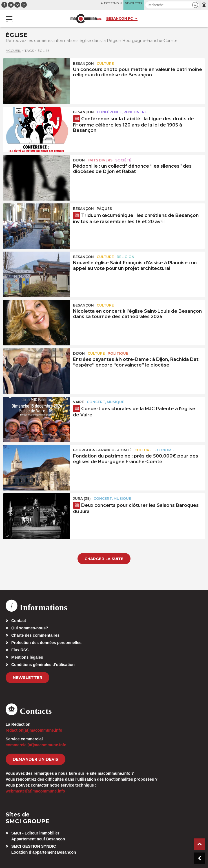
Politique (118, 353)
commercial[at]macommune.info (36, 745)
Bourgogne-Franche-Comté (102, 450)
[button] (195, 5)
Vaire (78, 402)
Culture (105, 64)
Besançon (83, 64)
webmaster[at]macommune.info (35, 791)
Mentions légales (27, 657)
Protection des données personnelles (46, 643)
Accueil (13, 51)
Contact (19, 621)
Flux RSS (20, 650)
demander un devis (36, 759)
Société (123, 160)
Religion (126, 257)
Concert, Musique (106, 402)
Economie (165, 450)
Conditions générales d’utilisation (43, 665)
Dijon (79, 160)
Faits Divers (100, 160)
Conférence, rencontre (122, 112)
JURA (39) (82, 499)
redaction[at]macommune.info (34, 730)
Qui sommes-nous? (30, 628)
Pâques (104, 209)
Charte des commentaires (35, 635)
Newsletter (27, 678)
